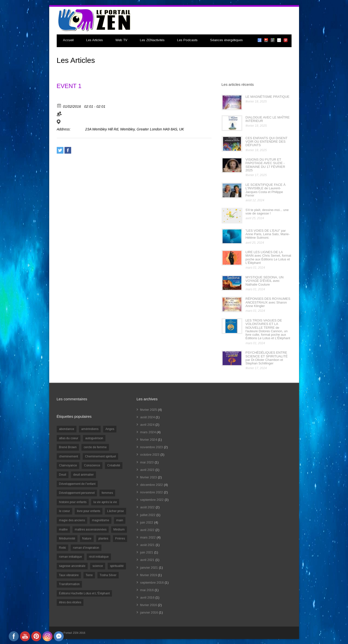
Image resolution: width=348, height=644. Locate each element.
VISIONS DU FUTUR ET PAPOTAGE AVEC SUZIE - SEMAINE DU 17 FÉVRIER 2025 (265, 165)
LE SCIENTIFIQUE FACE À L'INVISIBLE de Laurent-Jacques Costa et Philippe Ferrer (266, 190)
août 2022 (147, 507)
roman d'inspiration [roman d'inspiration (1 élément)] (86, 548)
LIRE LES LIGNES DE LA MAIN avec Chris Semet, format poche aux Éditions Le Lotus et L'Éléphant (268, 257)
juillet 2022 (148, 515)
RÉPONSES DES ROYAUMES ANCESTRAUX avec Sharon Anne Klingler (268, 302)
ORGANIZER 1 (75, 115)
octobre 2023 (150, 455)
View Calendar (67, 99)
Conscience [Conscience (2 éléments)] (92, 465)
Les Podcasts (187, 40)
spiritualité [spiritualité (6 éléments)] (117, 566)
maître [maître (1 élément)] (63, 530)
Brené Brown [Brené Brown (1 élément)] (68, 447)
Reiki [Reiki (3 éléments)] (62, 548)
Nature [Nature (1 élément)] (87, 538)
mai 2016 (147, 590)
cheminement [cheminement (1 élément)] (68, 456)
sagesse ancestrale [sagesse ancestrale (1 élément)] (72, 566)
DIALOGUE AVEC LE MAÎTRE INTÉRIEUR (268, 119)
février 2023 (149, 477)
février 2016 (149, 605)
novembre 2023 (152, 447)
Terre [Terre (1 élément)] (89, 575)
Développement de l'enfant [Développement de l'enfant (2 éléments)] (77, 484)
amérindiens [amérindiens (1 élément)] (90, 429)
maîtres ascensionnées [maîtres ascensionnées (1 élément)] (91, 530)
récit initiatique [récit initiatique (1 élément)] (99, 557)
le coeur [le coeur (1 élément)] (64, 511)
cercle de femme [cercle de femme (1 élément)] (95, 447)
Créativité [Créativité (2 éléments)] (114, 465)
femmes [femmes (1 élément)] (107, 493)
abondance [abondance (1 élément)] (67, 429)
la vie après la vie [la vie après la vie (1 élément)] (105, 502)
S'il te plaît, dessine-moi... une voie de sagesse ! (267, 212)
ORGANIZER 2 (100, 115)
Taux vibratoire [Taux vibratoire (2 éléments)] (69, 575)
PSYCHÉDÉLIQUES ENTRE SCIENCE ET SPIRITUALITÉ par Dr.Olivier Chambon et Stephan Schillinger (267, 358)
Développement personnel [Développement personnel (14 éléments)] (77, 493)
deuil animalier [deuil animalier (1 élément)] (83, 475)
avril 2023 (147, 470)
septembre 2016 (152, 583)
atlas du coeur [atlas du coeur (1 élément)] (69, 438)
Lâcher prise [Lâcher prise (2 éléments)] (116, 511)
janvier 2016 (149, 612)
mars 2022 (148, 537)
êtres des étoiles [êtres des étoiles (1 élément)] (70, 602)
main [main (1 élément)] (120, 520)
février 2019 (149, 575)
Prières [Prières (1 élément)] (120, 538)
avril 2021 (147, 560)
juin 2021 (147, 552)
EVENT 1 (69, 86)
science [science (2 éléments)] (98, 566)
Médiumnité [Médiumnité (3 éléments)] (67, 538)
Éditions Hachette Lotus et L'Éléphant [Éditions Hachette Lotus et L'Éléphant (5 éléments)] (84, 593)
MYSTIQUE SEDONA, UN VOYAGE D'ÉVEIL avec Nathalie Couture (265, 281)
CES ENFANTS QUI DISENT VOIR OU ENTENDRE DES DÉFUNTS (267, 142)
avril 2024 (147, 425)
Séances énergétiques (226, 40)
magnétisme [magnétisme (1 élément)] (101, 520)
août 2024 (147, 417)
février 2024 (149, 440)
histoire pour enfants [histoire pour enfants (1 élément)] (73, 502)
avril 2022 (147, 530)
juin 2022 (147, 522)
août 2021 (147, 545)
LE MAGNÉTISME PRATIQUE (268, 97)
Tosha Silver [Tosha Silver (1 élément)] (108, 575)
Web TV (121, 40)
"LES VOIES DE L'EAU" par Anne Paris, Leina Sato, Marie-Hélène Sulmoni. (268, 234)
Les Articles (95, 40)
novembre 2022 (152, 492)
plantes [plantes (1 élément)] (103, 538)
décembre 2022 (152, 485)
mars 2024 (148, 432)
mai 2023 (147, 462)
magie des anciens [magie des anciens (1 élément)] (72, 520)
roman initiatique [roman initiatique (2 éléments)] (70, 557)
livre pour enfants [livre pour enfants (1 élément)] (89, 511)
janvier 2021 (149, 568)
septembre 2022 (152, 500)
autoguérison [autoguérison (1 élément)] (94, 438)
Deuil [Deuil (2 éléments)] (63, 475)
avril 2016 (147, 597)
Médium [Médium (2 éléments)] (119, 530)
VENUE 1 (70, 123)
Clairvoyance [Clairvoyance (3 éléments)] (68, 465)
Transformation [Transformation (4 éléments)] (69, 584)
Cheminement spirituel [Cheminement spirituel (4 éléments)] (100, 456)
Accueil (68, 40)
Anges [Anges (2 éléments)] (110, 429)
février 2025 (149, 410)
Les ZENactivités (152, 40)
